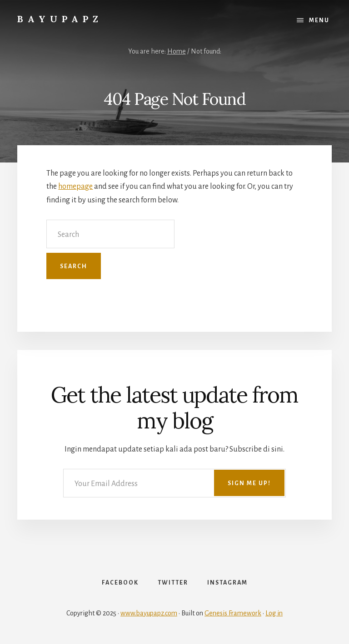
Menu (319, 20)
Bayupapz (60, 19)
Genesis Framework (233, 613)
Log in (274, 613)
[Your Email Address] (174, 483)
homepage (75, 187)
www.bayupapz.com (149, 613)
